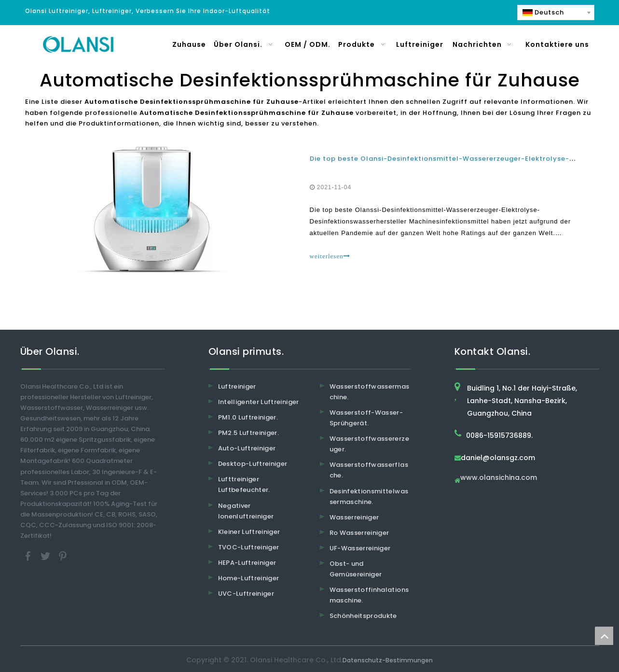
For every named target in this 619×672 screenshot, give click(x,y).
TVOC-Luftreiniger (249, 547)
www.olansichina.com (499, 478)
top (604, 636)
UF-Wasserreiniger (360, 548)
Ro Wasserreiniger (359, 533)
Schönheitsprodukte (363, 616)
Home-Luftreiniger (249, 578)
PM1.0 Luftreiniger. (248, 417)
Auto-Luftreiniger (247, 448)
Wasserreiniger (354, 517)
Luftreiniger (237, 386)
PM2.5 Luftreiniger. (249, 433)
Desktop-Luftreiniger (253, 464)
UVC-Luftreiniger (246, 594)
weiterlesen (330, 256)
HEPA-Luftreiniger (247, 563)
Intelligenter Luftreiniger (259, 402)
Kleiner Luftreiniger (249, 532)
